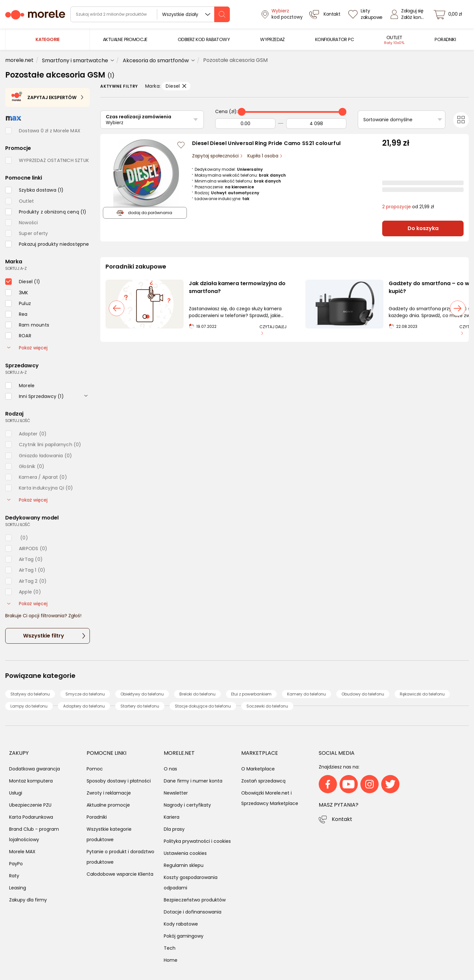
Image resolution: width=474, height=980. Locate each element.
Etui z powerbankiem (251, 694)
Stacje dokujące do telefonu (203, 706)
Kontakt (342, 819)
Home (171, 960)
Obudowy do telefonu (363, 694)
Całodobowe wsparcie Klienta (120, 874)
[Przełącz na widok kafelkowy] (461, 120)
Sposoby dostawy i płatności (119, 781)
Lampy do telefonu (29, 706)
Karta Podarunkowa (31, 817)
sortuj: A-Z (16, 268)
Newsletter (176, 793)
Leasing (18, 888)
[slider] (242, 112)
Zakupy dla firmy (28, 900)
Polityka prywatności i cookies (197, 841)
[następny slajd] (458, 308)
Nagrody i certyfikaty (187, 805)
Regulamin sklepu (184, 865)
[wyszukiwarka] (150, 14)
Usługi (16, 793)
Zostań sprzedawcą (263, 781)
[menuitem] (125, 40)
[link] (125, 40)
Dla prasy (174, 829)
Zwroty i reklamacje (109, 793)
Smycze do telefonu (85, 694)
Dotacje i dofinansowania (193, 912)
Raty (14, 876)
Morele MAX (22, 852)
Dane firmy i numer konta (193, 781)
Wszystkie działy (180, 14)
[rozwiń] (86, 396)
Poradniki (97, 817)
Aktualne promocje (108, 805)
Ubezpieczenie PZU (30, 805)
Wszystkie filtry (44, 636)
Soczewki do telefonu (267, 706)
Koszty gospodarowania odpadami (191, 883)
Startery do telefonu (140, 706)
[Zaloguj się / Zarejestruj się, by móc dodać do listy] (181, 145)
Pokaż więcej (27, 348)
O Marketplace (258, 769)
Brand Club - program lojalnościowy (34, 834)
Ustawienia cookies (185, 853)
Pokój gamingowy (184, 936)
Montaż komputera (31, 781)
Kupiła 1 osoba (264, 156)
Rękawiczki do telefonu (422, 694)
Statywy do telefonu (30, 694)
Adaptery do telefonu (84, 706)
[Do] (316, 124)
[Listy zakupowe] (366, 14)
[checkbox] (35, 190)
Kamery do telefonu (307, 694)
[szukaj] (222, 14)
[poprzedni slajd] (117, 308)
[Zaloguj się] (409, 14)
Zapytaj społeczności (216, 156)
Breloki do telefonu (197, 694)
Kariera (172, 817)
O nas (170, 769)
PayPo (16, 864)
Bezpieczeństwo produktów (195, 900)
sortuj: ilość (18, 421)
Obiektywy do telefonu (142, 694)
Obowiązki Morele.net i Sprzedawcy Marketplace (270, 798)
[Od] (245, 124)
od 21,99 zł (408, 207)
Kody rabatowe (181, 924)
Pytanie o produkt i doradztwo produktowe (120, 857)
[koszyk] (450, 14)
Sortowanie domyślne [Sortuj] (388, 120)
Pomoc (95, 769)
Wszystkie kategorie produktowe (109, 834)
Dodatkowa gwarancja (35, 769)
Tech (170, 948)
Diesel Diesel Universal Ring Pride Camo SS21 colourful (266, 143)
